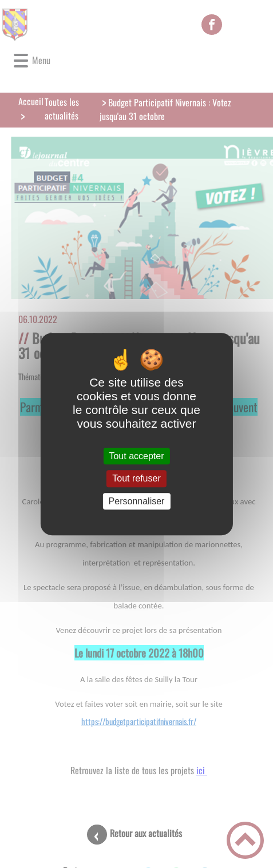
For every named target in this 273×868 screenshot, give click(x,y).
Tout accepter (136, 456)
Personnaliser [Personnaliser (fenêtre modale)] (137, 501)
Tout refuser (136, 479)
